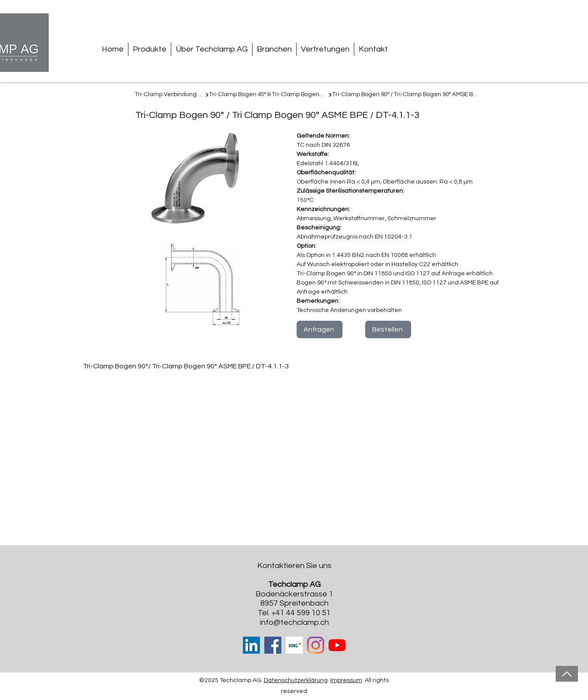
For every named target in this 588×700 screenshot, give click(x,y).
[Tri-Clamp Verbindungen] (172, 95)
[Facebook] (273, 645)
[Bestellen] (388, 329)
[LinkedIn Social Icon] (251, 645)
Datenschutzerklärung (296, 680)
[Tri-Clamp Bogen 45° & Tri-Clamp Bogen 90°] (271, 95)
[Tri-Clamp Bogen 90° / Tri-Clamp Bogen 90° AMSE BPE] (406, 95)
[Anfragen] (320, 329)
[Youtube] (337, 645)
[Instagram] (316, 645)
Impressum (346, 680)
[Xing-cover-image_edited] (294, 645)
